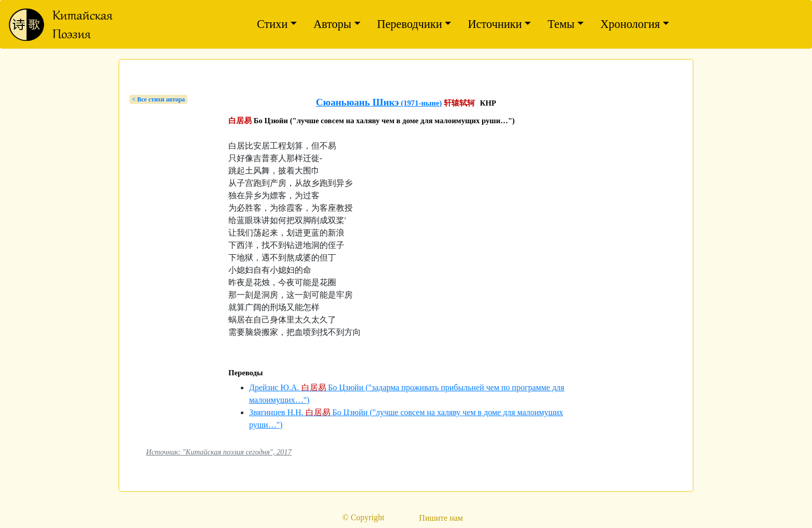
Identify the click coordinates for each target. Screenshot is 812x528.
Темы (561, 24)
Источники (495, 24)
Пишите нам (441, 518)
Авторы (332, 24)
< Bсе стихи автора (158, 99)
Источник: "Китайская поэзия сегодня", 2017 (219, 452)
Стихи (272, 24)
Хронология (630, 24)
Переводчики (410, 24)
